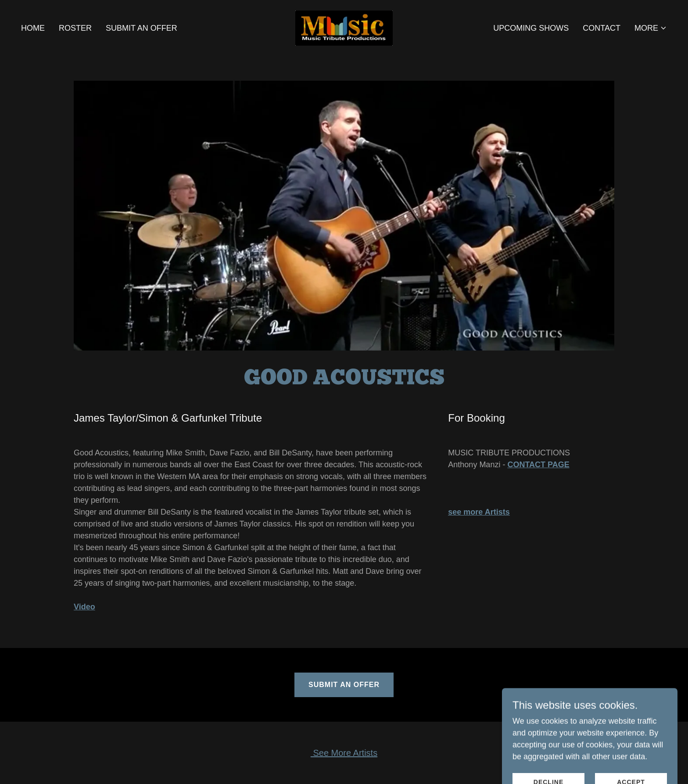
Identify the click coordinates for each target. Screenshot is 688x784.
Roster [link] (75, 28)
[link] (344, 28)
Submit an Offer (344, 685)
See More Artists (344, 753)
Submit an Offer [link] (142, 28)
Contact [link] (602, 28)
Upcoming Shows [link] (531, 28)
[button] (651, 28)
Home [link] (33, 28)
